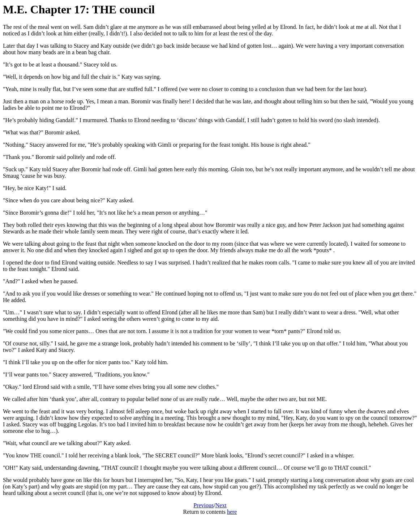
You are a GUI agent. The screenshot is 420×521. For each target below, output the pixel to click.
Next (221, 505)
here (232, 512)
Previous (203, 505)
